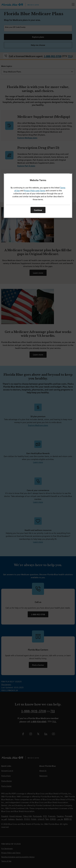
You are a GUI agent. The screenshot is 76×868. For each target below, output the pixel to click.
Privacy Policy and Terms (35, 190)
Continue (38, 210)
